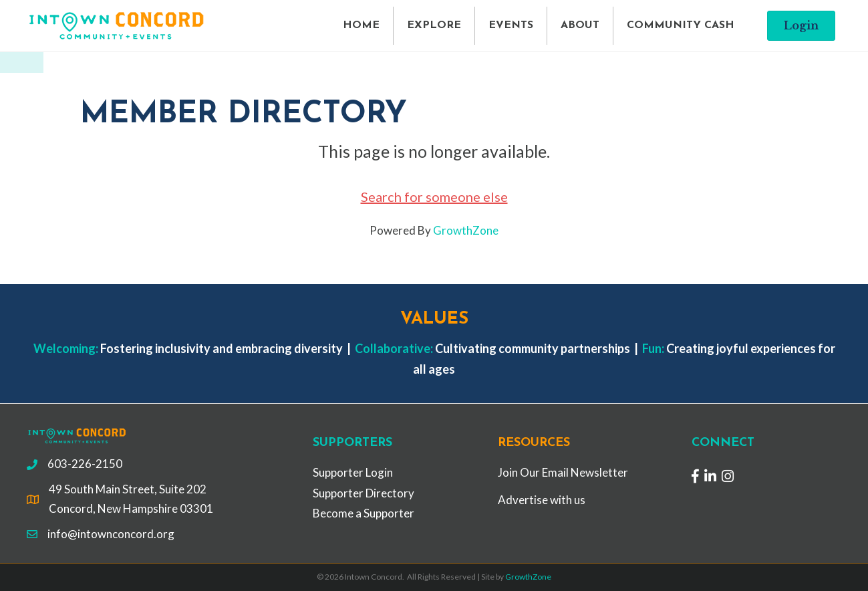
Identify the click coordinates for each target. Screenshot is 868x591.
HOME (361, 25)
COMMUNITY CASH (681, 25)
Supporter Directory (364, 493)
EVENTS (511, 25)
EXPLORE (434, 25)
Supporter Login (353, 472)
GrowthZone (466, 230)
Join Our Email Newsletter (563, 472)
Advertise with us (542, 500)
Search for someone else (434, 197)
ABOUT (580, 25)
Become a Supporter (364, 513)
